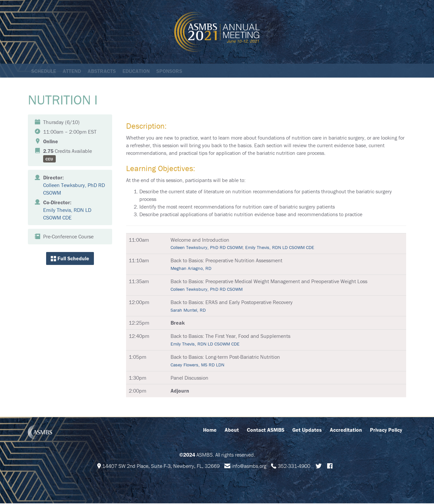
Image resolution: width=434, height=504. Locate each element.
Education (136, 71)
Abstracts (102, 71)
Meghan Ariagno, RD (191, 269)
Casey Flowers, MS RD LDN (197, 365)
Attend (72, 71)
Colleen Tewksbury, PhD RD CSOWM (207, 248)
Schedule (44, 71)
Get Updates (307, 430)
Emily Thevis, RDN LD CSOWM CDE (280, 248)
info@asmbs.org (249, 467)
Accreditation (346, 430)
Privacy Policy (386, 430)
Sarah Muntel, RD (188, 311)
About (232, 430)
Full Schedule (70, 259)
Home (210, 430)
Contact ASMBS (266, 430)
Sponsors (169, 71)
